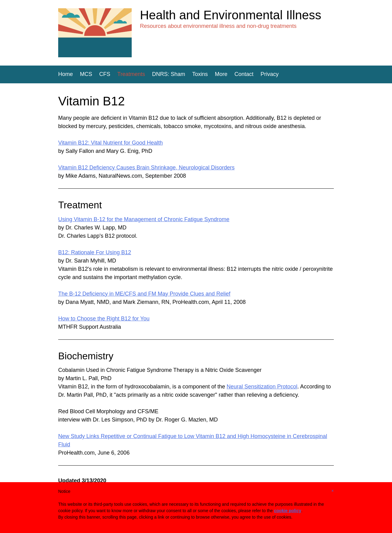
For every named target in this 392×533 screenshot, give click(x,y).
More (221, 74)
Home (66, 74)
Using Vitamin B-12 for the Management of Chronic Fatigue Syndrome (144, 219)
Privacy (270, 74)
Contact (244, 74)
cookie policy (288, 511)
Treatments (131, 74)
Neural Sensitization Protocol (262, 387)
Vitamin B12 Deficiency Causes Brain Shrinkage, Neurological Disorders (146, 168)
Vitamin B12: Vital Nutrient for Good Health (111, 143)
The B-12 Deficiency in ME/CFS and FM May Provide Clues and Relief (144, 294)
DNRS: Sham (168, 74)
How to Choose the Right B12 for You (104, 319)
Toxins (200, 74)
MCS (86, 74)
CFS (105, 74)
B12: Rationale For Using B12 (95, 252)
